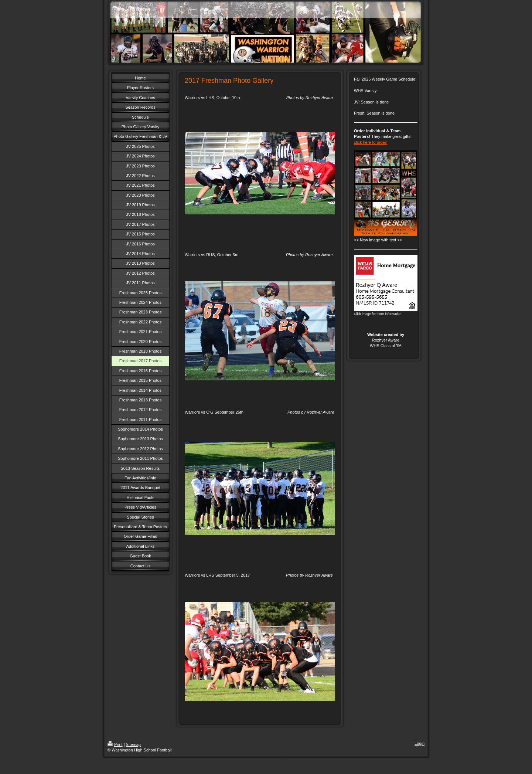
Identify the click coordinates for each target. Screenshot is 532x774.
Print (115, 744)
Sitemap (133, 744)
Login (420, 743)
